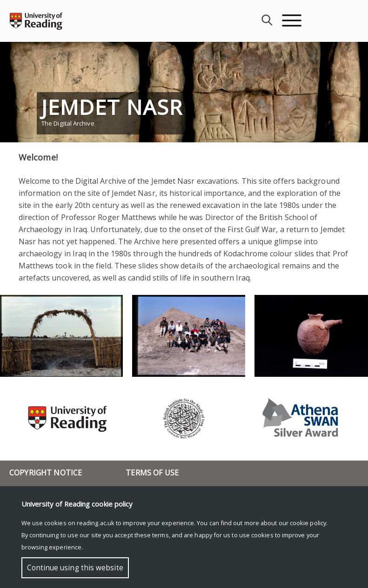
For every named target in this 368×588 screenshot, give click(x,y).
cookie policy (308, 523)
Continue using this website (75, 568)
